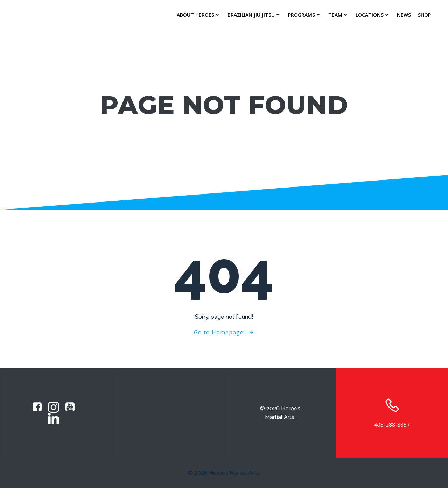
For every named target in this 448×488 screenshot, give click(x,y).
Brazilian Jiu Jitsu (254, 15)
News (404, 15)
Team (338, 15)
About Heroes (199, 15)
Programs (305, 15)
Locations (373, 15)
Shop (424, 15)
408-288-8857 (392, 425)
